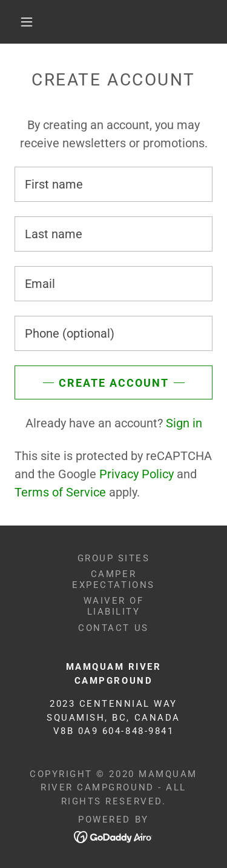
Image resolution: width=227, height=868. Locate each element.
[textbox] (113, 184)
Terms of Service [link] (60, 492)
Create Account (114, 383)
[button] (27, 22)
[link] (113, 836)
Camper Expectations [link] (113, 579)
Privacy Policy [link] (137, 474)
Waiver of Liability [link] (114, 606)
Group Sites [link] (114, 558)
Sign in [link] (184, 423)
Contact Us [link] (113, 628)
